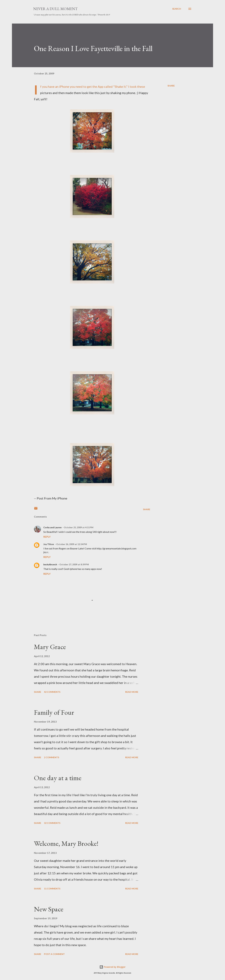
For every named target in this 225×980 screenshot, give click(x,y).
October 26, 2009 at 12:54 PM (72, 544)
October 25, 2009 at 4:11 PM (79, 527)
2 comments (52, 757)
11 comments (52, 889)
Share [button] (171, 86)
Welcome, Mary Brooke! (66, 843)
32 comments (52, 823)
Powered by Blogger (112, 967)
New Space (49, 909)
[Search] (177, 9)
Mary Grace (50, 647)
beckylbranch (50, 564)
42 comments (52, 692)
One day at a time (58, 778)
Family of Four (54, 712)
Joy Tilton (49, 544)
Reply (47, 537)
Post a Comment (54, 954)
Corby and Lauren (52, 527)
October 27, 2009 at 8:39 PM (74, 564)
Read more (132, 692)
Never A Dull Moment (55, 9)
